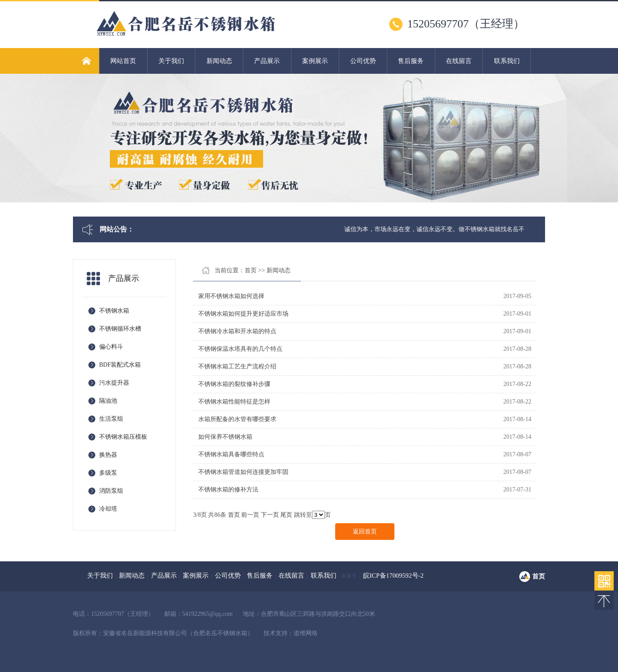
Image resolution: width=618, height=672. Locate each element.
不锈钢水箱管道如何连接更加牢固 (243, 472)
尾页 (286, 515)
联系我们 (507, 61)
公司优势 (363, 61)
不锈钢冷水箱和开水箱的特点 (237, 331)
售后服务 (411, 61)
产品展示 (267, 61)
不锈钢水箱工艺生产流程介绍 (237, 366)
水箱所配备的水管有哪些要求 (237, 419)
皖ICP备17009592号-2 (393, 576)
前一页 (250, 515)
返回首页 (365, 532)
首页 (251, 270)
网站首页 (123, 61)
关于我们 (171, 61)
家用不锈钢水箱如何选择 (231, 296)
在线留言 (459, 61)
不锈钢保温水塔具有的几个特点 (240, 349)
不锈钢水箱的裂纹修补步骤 (234, 384)
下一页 (270, 515)
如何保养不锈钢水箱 (225, 437)
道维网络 (306, 633)
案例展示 (315, 61)
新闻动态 (219, 61)
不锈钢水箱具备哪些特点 (231, 454)
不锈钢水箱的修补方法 (228, 490)
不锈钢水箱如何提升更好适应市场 (243, 314)
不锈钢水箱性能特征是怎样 (234, 402)
